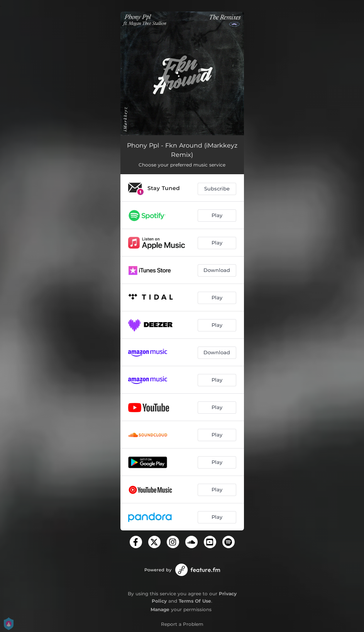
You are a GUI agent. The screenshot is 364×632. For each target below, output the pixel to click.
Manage (160, 609)
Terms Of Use (195, 601)
